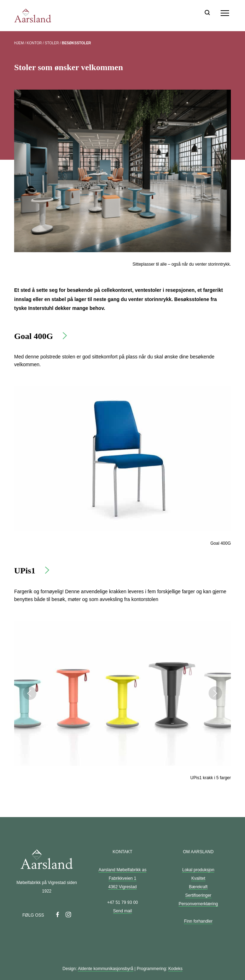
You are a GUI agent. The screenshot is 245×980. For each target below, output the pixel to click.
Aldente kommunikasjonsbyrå (106, 969)
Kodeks (175, 969)
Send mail (122, 911)
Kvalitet (198, 878)
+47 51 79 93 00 (122, 902)
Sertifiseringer (198, 895)
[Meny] (225, 13)
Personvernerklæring (198, 904)
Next (215, 693)
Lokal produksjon (198, 870)
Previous (30, 693)
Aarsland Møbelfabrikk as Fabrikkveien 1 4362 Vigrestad (122, 878)
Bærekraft (198, 887)
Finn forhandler (198, 921)
